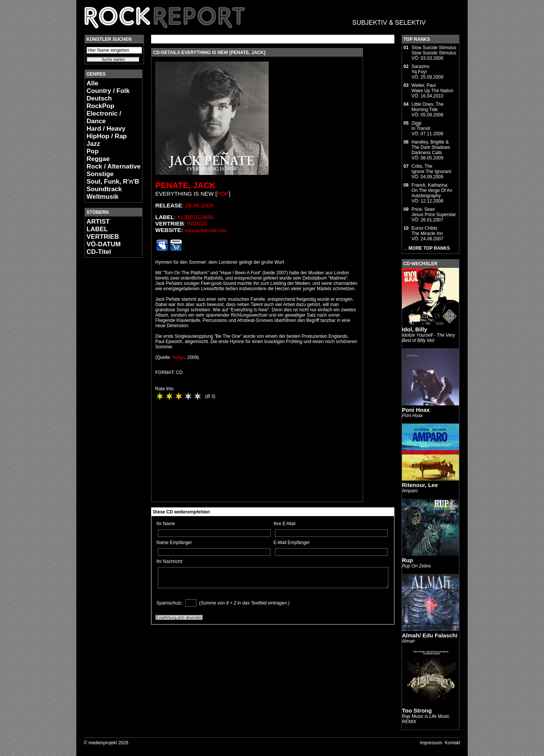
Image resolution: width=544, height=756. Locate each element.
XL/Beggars (195, 217)
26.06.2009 (199, 205)
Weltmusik (103, 197)
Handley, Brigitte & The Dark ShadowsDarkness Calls (431, 147)
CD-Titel (99, 252)
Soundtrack (104, 189)
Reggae (98, 159)
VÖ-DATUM (104, 244)
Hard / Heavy (106, 129)
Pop (93, 151)
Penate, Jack (185, 185)
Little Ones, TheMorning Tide (427, 107)
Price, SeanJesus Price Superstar (433, 212)
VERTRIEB (103, 237)
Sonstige (100, 174)
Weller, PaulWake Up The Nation (432, 88)
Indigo (197, 223)
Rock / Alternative (114, 166)
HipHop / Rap (107, 136)
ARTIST (98, 222)
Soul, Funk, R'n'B (113, 182)
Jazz (93, 144)
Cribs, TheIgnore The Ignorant (431, 169)
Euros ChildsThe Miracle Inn (427, 231)
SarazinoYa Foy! (420, 69)
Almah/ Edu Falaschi (430, 635)
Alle (92, 83)
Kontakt (452, 743)
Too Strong (417, 710)
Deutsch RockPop (100, 102)
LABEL (97, 229)
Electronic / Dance (104, 117)
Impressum (431, 743)
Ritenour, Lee (420, 485)
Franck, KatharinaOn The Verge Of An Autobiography (432, 190)
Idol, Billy (415, 329)
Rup (407, 560)
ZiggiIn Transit (421, 126)
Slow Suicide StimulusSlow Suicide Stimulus (434, 50)
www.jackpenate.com (206, 230)
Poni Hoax (416, 410)
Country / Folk (108, 91)
